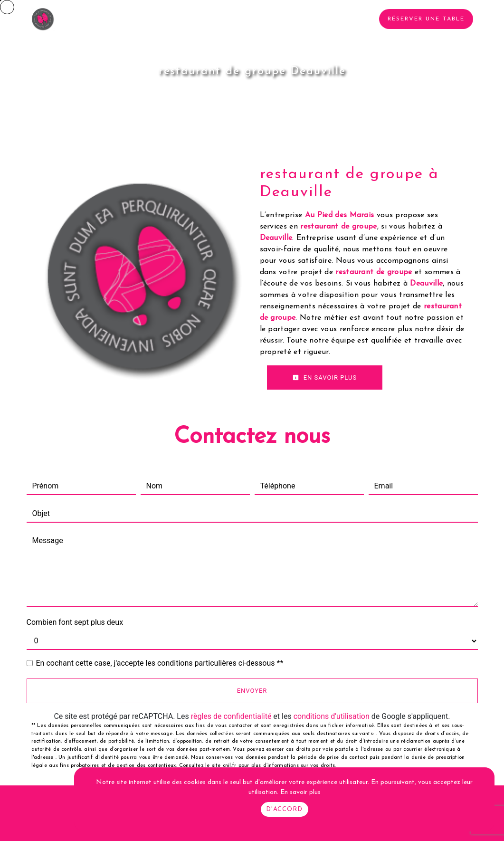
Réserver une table (426, 19)
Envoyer (252, 691)
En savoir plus (325, 377)
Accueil (86, 19)
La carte (247, 19)
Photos (292, 19)
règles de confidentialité (231, 716)
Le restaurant (142, 19)
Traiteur (200, 19)
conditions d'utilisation (332, 716)
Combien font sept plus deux (75, 622)
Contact (337, 19)
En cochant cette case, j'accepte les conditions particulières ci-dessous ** (160, 663)
